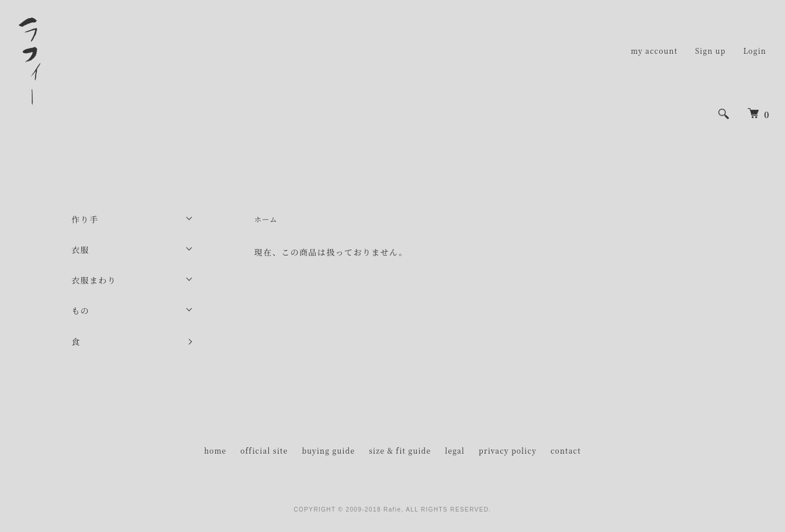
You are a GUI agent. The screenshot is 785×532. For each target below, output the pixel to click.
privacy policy (508, 450)
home (215, 450)
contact (566, 450)
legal (455, 450)
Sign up (710, 51)
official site (264, 450)
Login (755, 51)
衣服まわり (94, 280)
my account (654, 51)
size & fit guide (400, 450)
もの (80, 310)
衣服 (80, 250)
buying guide (328, 450)
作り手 (85, 219)
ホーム (266, 219)
